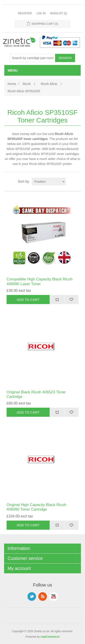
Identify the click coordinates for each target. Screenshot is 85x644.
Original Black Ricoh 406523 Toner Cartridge (36, 394)
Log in (41, 13)
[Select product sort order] (49, 182)
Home (12, 84)
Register (25, 13)
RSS (43, 597)
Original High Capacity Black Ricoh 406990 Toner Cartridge (36, 507)
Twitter (32, 597)
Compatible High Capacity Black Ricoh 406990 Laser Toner (40, 281)
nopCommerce (50, 637)
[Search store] (33, 58)
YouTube (53, 597)
